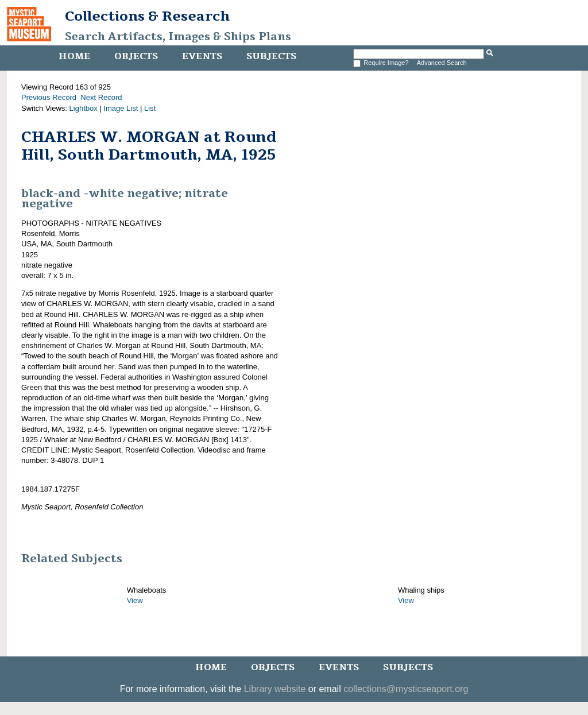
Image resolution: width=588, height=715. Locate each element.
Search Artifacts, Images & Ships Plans (178, 37)
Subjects (271, 56)
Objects (136, 56)
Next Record (101, 97)
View (135, 600)
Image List (121, 108)
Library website (275, 689)
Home (74, 56)
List (150, 108)
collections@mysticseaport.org (406, 689)
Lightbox (84, 108)
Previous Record (49, 97)
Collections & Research (147, 16)
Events (202, 56)
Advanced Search (442, 63)
